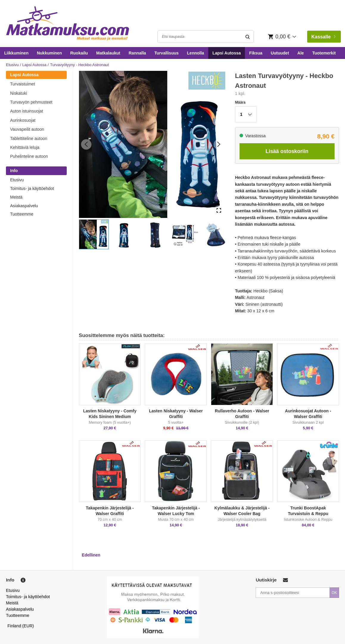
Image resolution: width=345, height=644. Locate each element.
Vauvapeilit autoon (27, 129)
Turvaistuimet (23, 84)
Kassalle (323, 37)
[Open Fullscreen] (219, 211)
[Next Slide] (219, 144)
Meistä (16, 197)
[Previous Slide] (86, 144)
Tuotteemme (22, 214)
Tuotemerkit (324, 53)
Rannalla (137, 53)
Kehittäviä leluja (25, 147)
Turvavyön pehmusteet (31, 102)
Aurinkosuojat (23, 120)
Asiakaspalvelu (24, 206)
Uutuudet (280, 53)
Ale (301, 53)
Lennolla (196, 53)
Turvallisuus (166, 53)
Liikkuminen (16, 53)
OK (334, 593)
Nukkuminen (49, 53)
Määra (240, 102)
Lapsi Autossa (227, 53)
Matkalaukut (108, 53)
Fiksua (256, 53)
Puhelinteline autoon (29, 156)
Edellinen (91, 555)
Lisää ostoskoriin (287, 151)
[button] (94, 234)
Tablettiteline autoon (29, 138)
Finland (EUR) (21, 626)
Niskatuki (19, 93)
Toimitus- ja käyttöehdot (32, 188)
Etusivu (12, 65)
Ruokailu (79, 53)
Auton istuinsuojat (27, 111)
